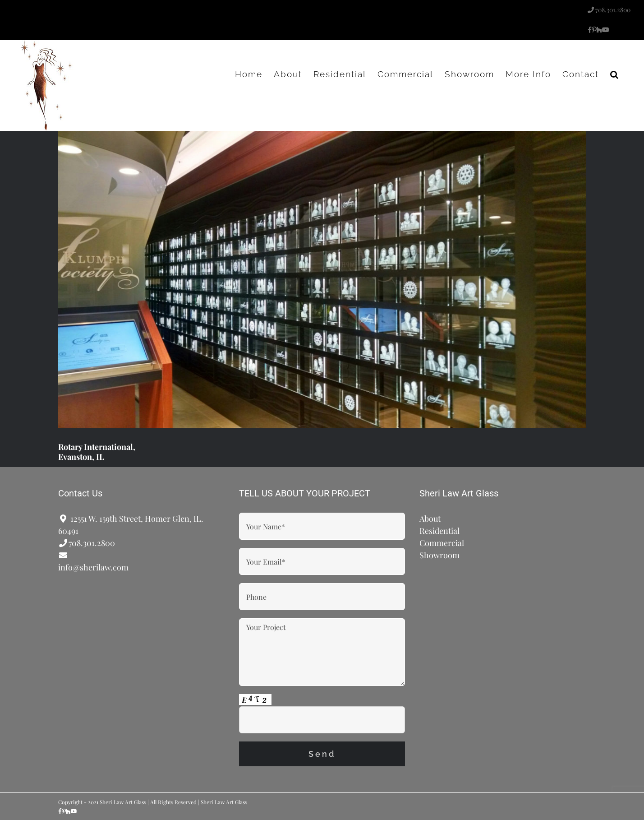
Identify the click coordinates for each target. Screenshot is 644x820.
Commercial (442, 543)
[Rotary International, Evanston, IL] (322, 280)
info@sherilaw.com (93, 567)
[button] (615, 74)
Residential (439, 531)
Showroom (439, 555)
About (430, 519)
